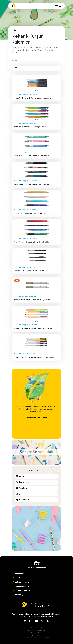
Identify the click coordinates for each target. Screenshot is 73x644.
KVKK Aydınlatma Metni (37, 628)
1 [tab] (36, 91)
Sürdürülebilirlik (22, 586)
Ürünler (18, 578)
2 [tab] (37, 91)
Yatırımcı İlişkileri (23, 582)
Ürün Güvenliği (37, 635)
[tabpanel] (36, 83)
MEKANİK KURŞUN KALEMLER (26, 94)
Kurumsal (19, 574)
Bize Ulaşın (20, 594)
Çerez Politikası (37, 633)
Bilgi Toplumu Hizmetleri (36, 630)
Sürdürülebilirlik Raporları (37, 417)
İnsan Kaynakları (22, 590)
